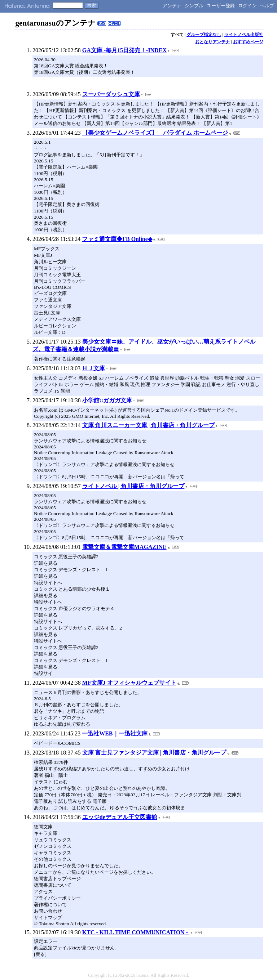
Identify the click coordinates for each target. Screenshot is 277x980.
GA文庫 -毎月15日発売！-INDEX (124, 50)
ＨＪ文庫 (93, 368)
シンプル (194, 6)
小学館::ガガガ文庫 (107, 400)
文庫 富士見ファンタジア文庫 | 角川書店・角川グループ (154, 753)
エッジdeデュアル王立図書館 (120, 817)
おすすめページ (248, 42)
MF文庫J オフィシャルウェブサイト (129, 683)
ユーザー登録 (221, 6)
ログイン (247, 6)
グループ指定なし (204, 35)
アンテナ (172, 6)
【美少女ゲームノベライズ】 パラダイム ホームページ (155, 133)
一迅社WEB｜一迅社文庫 (115, 733)
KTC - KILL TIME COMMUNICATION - (136, 932)
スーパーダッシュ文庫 (111, 94)
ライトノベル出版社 (244, 35)
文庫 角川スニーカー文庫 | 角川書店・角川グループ (149, 425)
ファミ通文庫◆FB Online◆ (117, 239)
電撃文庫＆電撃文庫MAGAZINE (124, 547)
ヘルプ (267, 6)
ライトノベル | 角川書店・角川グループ (133, 486)
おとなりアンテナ (212, 42)
